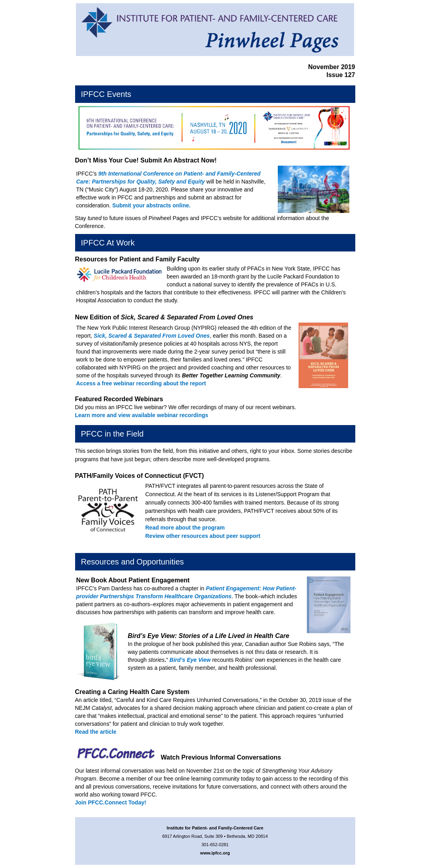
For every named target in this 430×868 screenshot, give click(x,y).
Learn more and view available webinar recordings (142, 415)
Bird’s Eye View (190, 660)
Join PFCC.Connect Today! (111, 802)
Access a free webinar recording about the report (141, 383)
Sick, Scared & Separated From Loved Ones (152, 336)
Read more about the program (185, 528)
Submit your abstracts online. (152, 205)
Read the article (96, 732)
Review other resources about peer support (203, 536)
